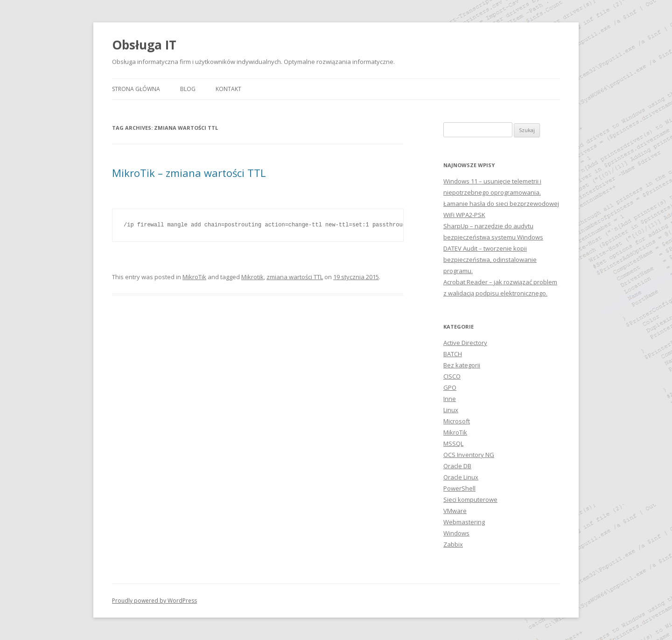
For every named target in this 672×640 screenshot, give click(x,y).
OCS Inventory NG (469, 455)
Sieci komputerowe (470, 499)
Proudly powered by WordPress (154, 601)
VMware (455, 511)
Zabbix (453, 544)
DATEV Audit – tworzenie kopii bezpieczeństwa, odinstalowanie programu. (490, 260)
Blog (188, 89)
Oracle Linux (461, 477)
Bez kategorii (462, 365)
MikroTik (194, 277)
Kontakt (228, 89)
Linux (451, 410)
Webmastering (464, 522)
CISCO (452, 376)
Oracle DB (457, 466)
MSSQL (453, 443)
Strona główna (136, 89)
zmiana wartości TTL (295, 277)
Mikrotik (252, 277)
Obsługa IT (144, 45)
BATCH (453, 354)
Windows (456, 533)
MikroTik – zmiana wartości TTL (189, 173)
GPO (450, 387)
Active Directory (465, 343)
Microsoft (457, 421)
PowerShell (459, 488)
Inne (450, 399)
